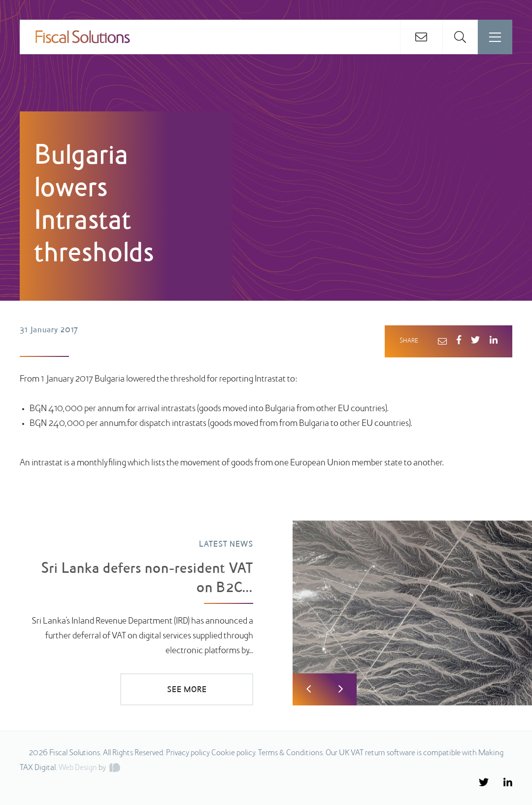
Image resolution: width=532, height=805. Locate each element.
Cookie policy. (234, 753)
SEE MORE (187, 690)
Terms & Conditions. (291, 753)
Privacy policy (188, 753)
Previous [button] (309, 689)
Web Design (78, 768)
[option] (266, 608)
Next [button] (341, 689)
